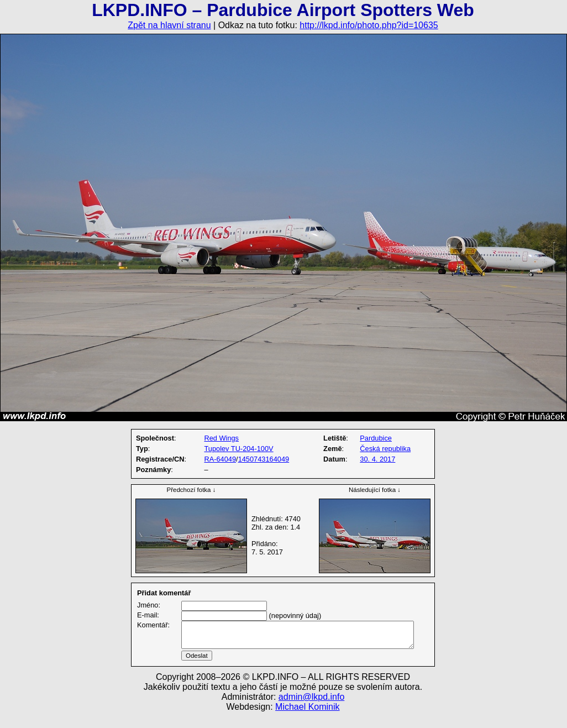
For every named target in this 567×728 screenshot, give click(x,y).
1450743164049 (264, 459)
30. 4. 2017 (377, 459)
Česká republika (385, 449)
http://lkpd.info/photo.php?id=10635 (369, 25)
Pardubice (376, 438)
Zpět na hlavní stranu (169, 25)
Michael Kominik (307, 720)
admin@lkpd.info (311, 710)
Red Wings (221, 438)
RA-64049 (220, 459)
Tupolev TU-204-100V (238, 449)
